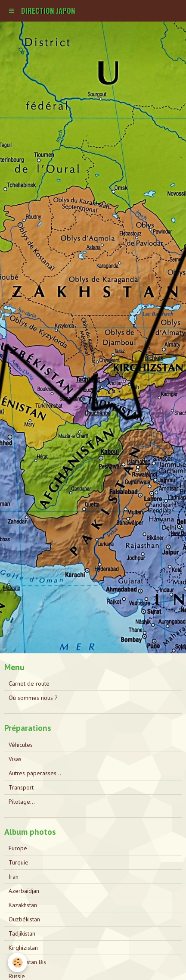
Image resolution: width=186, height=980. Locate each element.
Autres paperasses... (35, 773)
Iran (14, 877)
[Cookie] (17, 963)
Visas (15, 759)
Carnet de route (29, 684)
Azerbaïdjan (24, 891)
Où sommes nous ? (33, 698)
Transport (21, 787)
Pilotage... (22, 802)
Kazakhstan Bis (27, 962)
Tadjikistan (22, 933)
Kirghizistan (23, 948)
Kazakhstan (23, 905)
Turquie (19, 862)
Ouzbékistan (24, 919)
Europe (18, 848)
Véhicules (21, 745)
